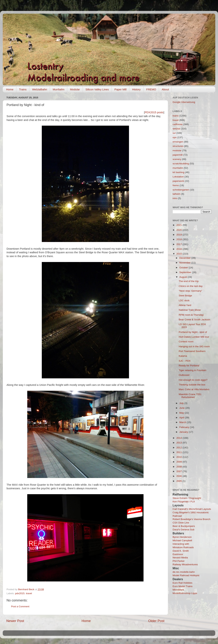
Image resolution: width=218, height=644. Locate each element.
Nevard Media (180, 558)
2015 (179, 254)
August (183, 277)
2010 (179, 457)
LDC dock (184, 300)
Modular (75, 89)
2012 (179, 448)
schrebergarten (181, 190)
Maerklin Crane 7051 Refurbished (190, 396)
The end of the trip (189, 281)
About (165, 89)
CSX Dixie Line (181, 523)
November (185, 263)
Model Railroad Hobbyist (186, 575)
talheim (177, 194)
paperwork (178, 181)
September (186, 272)
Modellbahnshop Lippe (185, 593)
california (177, 124)
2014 (179, 438)
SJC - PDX (185, 361)
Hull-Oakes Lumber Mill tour (194, 337)
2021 (179, 225)
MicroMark (178, 590)
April (182, 418)
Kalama (183, 356)
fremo (176, 185)
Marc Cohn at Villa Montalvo (194, 389)
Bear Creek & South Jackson (194, 320)
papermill (178, 155)
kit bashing (178, 172)
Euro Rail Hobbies (182, 583)
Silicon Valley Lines (97, 89)
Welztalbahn (40, 89)
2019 (179, 235)
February (185, 427)
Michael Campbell (182, 540)
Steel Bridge (185, 296)
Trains (23, 89)
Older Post (156, 621)
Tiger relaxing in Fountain (193, 370)
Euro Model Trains (183, 586)
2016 (179, 249)
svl (174, 133)
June (182, 408)
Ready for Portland (189, 366)
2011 (179, 452)
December (185, 258)
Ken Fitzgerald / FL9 (184, 502)
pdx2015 (20, 593)
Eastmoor (178, 554)
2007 (179, 471)
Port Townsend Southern (192, 351)
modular (177, 150)
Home (10, 89)
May (182, 413)
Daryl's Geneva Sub (183, 530)
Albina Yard (185, 305)
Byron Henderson (182, 537)
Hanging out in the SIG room (194, 346)
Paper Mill (121, 89)
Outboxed (184, 375)
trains (176, 116)
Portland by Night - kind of (193, 332)
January (184, 432)
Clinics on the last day (191, 286)
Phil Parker (179, 561)
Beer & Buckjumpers (184, 526)
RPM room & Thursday (191, 315)
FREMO (151, 89)
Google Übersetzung (184, 102)
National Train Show (190, 310)
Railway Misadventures (185, 564)
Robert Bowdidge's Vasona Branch (191, 519)
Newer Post (15, 621)
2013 (179, 443)
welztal (176, 129)
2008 (179, 467)
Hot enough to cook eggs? (193, 380)
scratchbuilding (181, 164)
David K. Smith (181, 551)
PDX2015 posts (154, 112)
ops (175, 137)
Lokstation (178, 177)
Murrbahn (58, 89)
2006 (179, 476)
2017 (179, 244)
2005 (179, 481)
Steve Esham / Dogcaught (187, 498)
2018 (179, 239)
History (136, 89)
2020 (179, 230)
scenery (177, 159)
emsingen (178, 142)
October (184, 268)
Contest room (186, 342)
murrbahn (178, 168)
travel (29, 593)
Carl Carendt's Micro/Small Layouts (192, 509)
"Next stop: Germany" (191, 291)
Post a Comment (20, 606)
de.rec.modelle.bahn (184, 572)
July (182, 403)
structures (178, 146)
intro (175, 198)
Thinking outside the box (192, 385)
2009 (179, 462)
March (183, 422)
